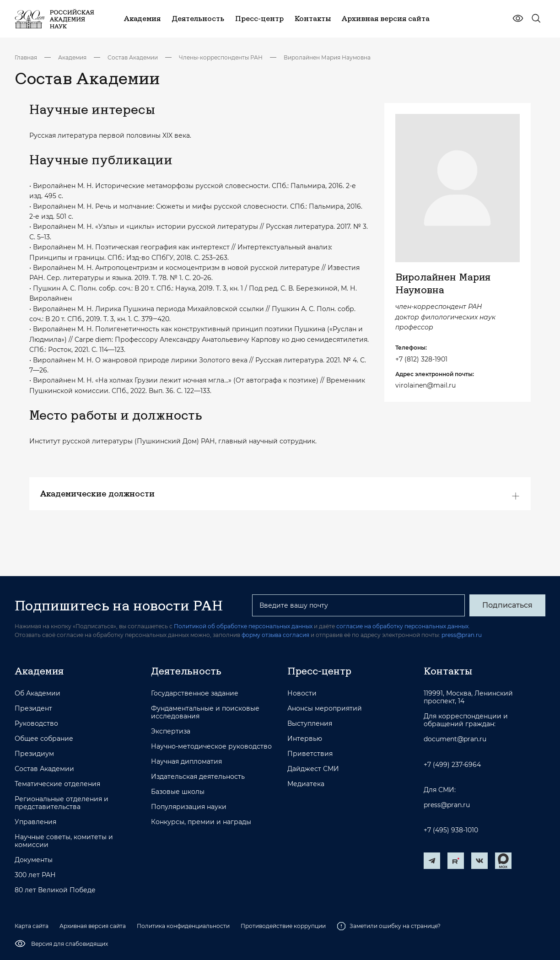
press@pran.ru (462, 635)
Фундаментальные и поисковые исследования (205, 712)
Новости (302, 693)
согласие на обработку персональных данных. (403, 626)
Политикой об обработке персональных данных (243, 626)
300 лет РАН (35, 875)
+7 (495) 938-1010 (451, 830)
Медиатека (306, 784)
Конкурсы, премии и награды (201, 822)
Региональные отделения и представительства (62, 803)
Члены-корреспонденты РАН (221, 57)
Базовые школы (178, 792)
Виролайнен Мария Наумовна (327, 57)
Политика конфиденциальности (183, 926)
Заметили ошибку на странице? (389, 926)
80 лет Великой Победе (55, 890)
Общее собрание (44, 739)
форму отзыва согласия (275, 635)
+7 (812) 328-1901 (421, 359)
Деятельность (186, 671)
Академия (72, 57)
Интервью (305, 739)
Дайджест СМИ (313, 769)
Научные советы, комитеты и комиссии (64, 841)
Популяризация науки (189, 807)
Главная (26, 57)
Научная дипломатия (186, 762)
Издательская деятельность (198, 777)
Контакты (448, 671)
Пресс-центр (319, 671)
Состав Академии (133, 57)
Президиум (34, 754)
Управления (35, 822)
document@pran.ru (455, 739)
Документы (34, 860)
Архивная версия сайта (93, 926)
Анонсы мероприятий (325, 709)
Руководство (36, 724)
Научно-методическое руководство (211, 747)
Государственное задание (195, 693)
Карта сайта (32, 926)
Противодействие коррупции (283, 926)
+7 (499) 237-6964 (452, 765)
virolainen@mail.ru (425, 385)
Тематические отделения (57, 784)
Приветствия (310, 754)
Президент (33, 709)
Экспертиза (171, 731)
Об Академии (38, 693)
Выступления (310, 724)
